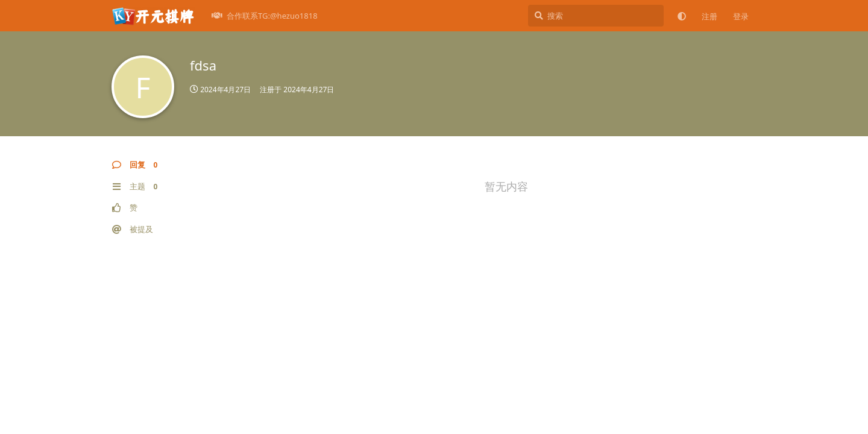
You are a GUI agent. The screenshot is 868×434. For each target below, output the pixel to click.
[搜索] (596, 16)
